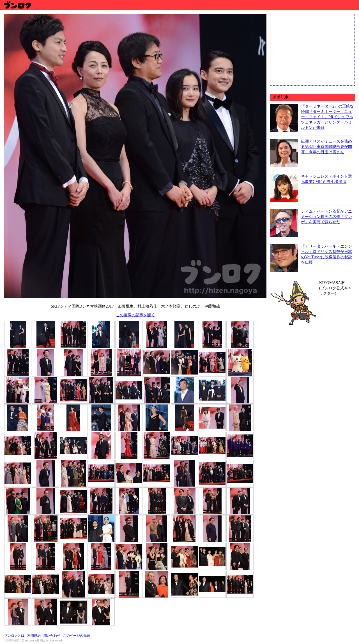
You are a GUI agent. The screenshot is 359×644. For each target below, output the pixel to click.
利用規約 (34, 636)
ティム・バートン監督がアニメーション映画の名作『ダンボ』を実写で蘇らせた (326, 217)
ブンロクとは (14, 636)
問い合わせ (52, 636)
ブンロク (17, 5)
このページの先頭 (77, 636)
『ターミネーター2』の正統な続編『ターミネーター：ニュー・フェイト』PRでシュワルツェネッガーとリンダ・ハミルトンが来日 (327, 117)
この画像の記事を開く (135, 315)
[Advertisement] (312, 49)
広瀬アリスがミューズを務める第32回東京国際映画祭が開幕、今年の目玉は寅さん (326, 147)
